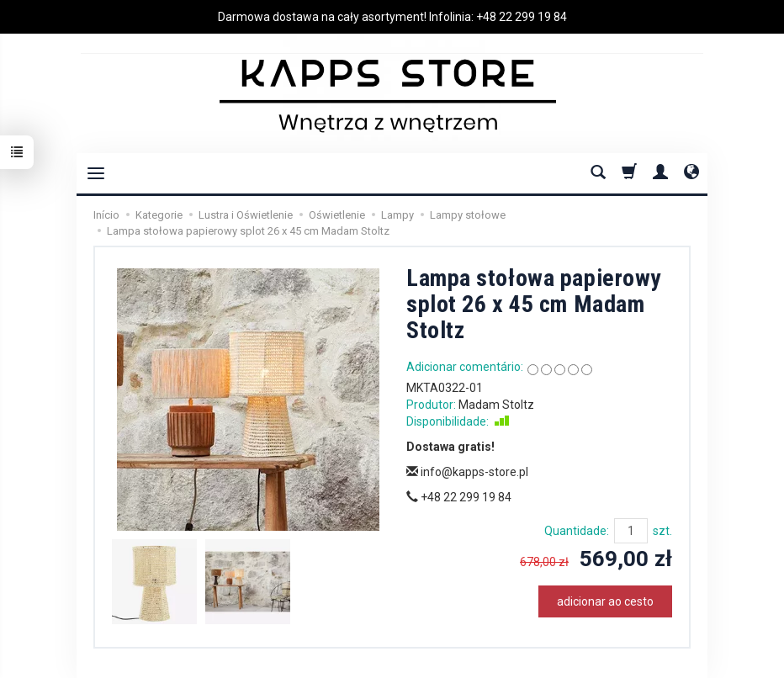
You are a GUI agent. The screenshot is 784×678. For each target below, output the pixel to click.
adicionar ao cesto (605, 601)
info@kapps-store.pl (467, 472)
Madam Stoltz (496, 405)
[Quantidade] (631, 531)
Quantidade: (577, 531)
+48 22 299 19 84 (522, 17)
